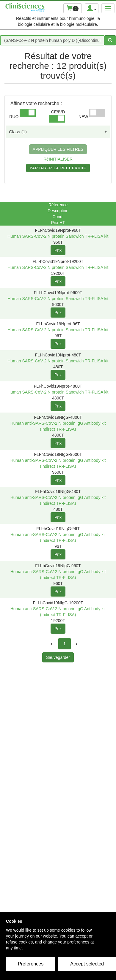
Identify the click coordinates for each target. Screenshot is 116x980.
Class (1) (18, 132)
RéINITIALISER (58, 159)
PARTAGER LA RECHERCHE (58, 169)
